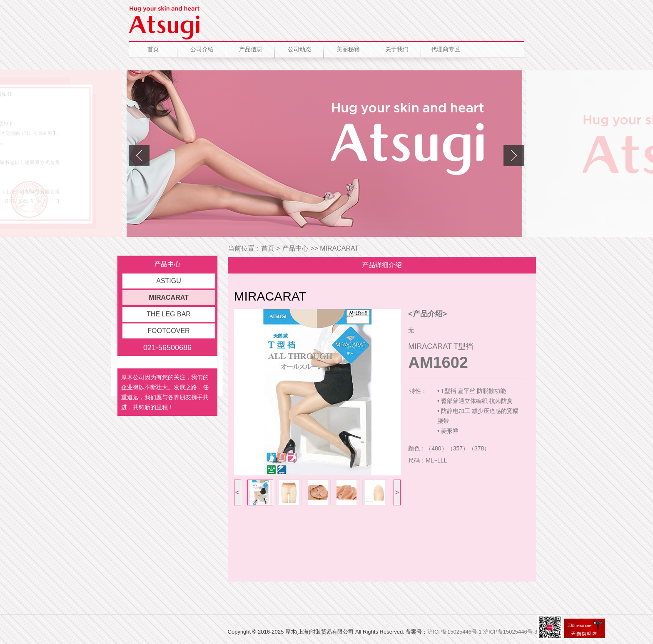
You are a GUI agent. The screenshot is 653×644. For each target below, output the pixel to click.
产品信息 (251, 49)
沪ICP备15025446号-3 (510, 632)
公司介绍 (202, 49)
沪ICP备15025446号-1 (454, 632)
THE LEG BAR (169, 314)
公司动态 (299, 49)
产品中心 (295, 248)
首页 (153, 49)
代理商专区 (446, 49)
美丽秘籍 (348, 49)
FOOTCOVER (168, 331)
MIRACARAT (169, 297)
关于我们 (397, 49)
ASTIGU (169, 281)
